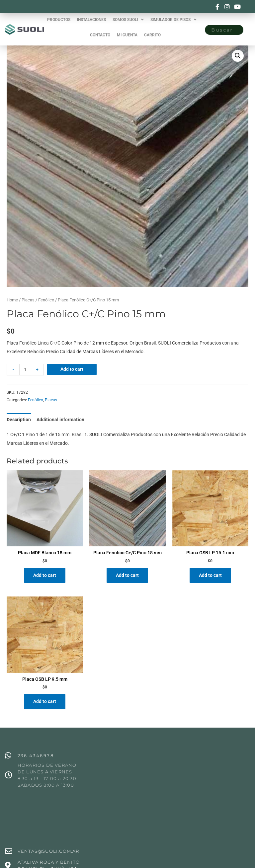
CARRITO (152, 30)
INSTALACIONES (91, 15)
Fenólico (46, 300)
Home (12, 300)
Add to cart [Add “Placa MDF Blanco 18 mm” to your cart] (45, 575)
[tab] (19, 420)
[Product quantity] (25, 370)
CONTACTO (100, 30)
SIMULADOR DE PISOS (173, 15)
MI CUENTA (127, 30)
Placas (28, 300)
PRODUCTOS (59, 15)
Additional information (60, 420)
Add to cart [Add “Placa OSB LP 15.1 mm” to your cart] (210, 575)
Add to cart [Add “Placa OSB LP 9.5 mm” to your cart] (45, 701)
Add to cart (72, 369)
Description (19, 420)
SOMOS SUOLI (128, 15)
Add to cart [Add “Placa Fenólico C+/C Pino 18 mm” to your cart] (127, 575)
